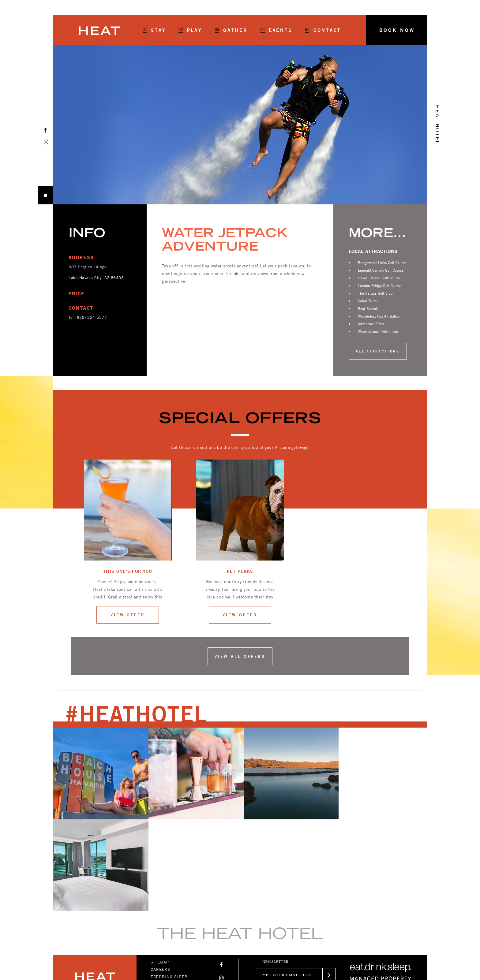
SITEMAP (160, 870)
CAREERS (160, 878)
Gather (231, 30)
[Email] (287, 883)
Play (190, 30)
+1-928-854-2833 (81, 941)
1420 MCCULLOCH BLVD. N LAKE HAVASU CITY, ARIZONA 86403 (92, 926)
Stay (154, 30)
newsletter (275, 870)
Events (276, 30)
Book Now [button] (397, 30)
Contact (323, 30)
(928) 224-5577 (91, 317)
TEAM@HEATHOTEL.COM (87, 948)
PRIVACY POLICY (167, 899)
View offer (128, 615)
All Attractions (378, 351)
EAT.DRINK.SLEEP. (169, 885)
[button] (396, 30)
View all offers (240, 656)
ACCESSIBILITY (166, 892)
